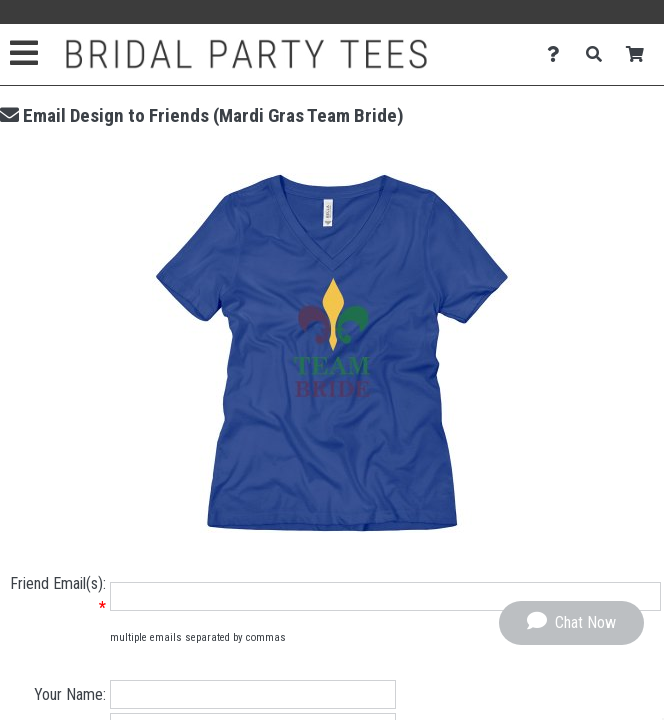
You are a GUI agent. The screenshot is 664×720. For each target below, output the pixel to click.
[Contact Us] (558, 54)
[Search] (599, 54)
